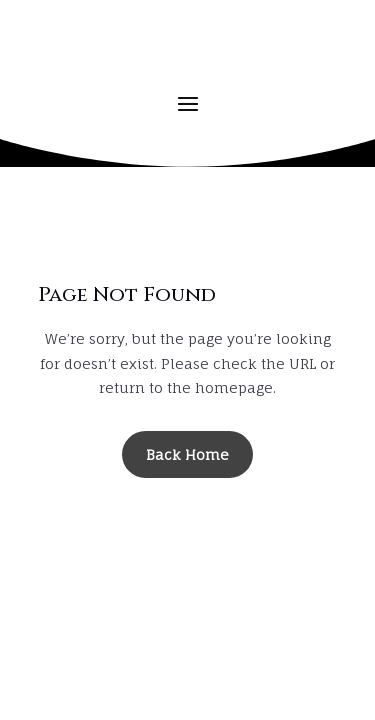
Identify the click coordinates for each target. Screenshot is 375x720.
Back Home (187, 454)
